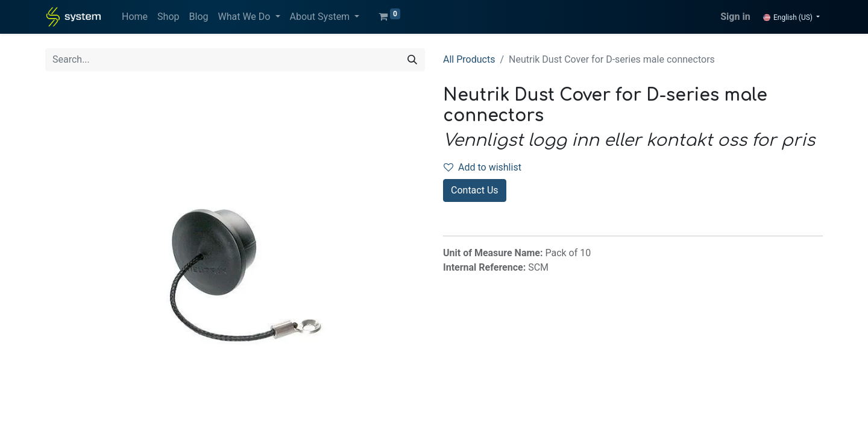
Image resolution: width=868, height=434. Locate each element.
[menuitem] (135, 17)
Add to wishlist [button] (483, 167)
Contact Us (475, 190)
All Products (469, 59)
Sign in (735, 17)
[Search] (412, 60)
